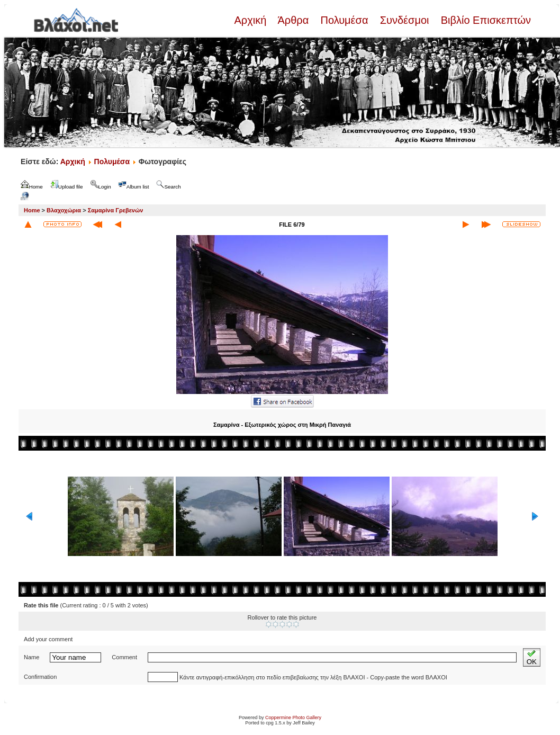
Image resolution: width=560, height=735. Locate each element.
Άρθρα (293, 20)
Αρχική (251, 20)
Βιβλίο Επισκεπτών (484, 20)
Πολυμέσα (344, 20)
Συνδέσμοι (404, 20)
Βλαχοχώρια (64, 210)
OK (532, 657)
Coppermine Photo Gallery (293, 718)
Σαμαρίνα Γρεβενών (116, 210)
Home (32, 210)
